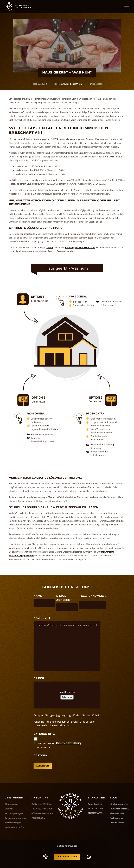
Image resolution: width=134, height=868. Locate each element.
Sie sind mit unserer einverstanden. (58, 745)
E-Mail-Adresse (64, 598)
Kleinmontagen (13, 822)
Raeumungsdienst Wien (70, 84)
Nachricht (42, 618)
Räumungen (11, 804)
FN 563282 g (38, 818)
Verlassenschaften (15, 826)
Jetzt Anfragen (67, 857)
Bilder (39, 678)
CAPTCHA (40, 755)
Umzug (50, 247)
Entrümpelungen (14, 813)
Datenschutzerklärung (69, 743)
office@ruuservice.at (43, 813)
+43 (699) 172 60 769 (110, 7)
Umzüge (9, 809)
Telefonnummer (92, 596)
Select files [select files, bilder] (67, 697)
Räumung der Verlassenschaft (80, 247)
